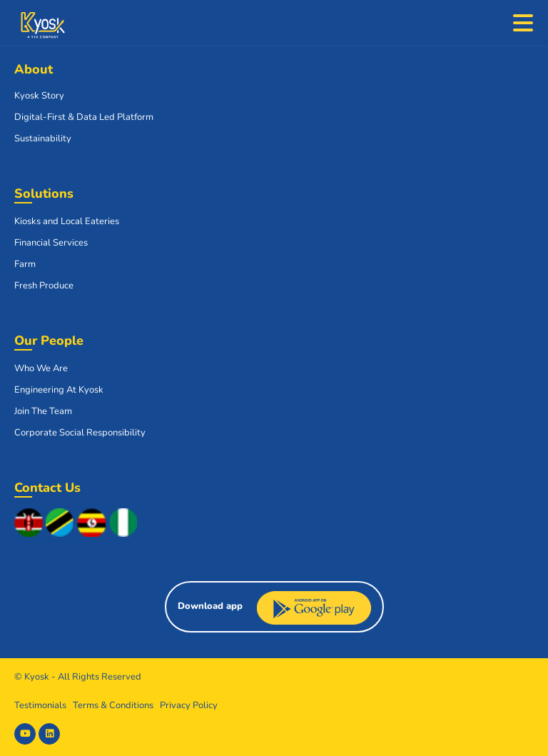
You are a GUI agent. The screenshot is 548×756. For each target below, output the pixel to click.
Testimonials (40, 705)
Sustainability (43, 138)
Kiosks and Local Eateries (67, 221)
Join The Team (43, 411)
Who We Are (41, 368)
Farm (25, 264)
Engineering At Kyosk (59, 390)
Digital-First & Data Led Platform (84, 117)
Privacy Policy (189, 705)
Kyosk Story (39, 96)
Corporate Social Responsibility (80, 433)
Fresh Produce (44, 286)
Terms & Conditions (113, 705)
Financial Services (51, 243)
